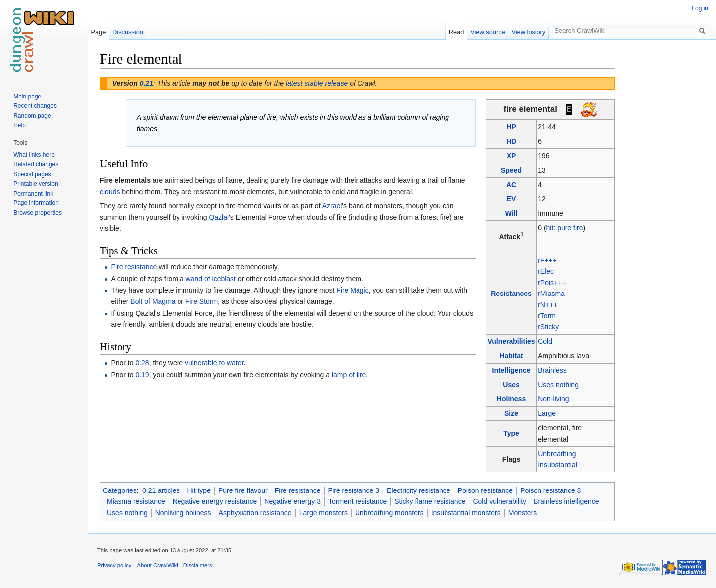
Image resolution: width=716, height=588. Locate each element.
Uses (511, 385)
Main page (27, 97)
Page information (36, 203)
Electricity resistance (419, 490)
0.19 (142, 375)
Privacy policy (114, 565)
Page (98, 32)
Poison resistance (486, 490)
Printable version (36, 184)
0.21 (146, 83)
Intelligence (511, 370)
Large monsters (323, 513)
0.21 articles (161, 490)
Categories (120, 490)
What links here (34, 155)
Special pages (32, 174)
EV (511, 199)
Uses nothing (558, 385)
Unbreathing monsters (389, 513)
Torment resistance (358, 501)
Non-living (553, 399)
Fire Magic (352, 290)
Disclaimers (198, 565)
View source (488, 32)
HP (511, 127)
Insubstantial (558, 465)
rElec (546, 271)
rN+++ (548, 305)
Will (511, 213)
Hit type (199, 490)
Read (457, 32)
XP (511, 156)
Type (511, 433)
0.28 (142, 363)
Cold (545, 341)
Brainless (552, 370)
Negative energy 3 (292, 501)
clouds (110, 192)
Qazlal (219, 217)
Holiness (511, 399)
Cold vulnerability (499, 501)
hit (550, 228)
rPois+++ (552, 283)
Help (20, 125)
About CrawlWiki (158, 565)
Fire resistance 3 (354, 490)
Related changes (36, 164)
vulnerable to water (214, 363)
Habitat (511, 356)
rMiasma (551, 294)
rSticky (548, 327)
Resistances (511, 294)
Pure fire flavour (243, 490)
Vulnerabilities (511, 341)
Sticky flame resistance (430, 501)
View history (528, 32)
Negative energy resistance (215, 501)
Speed (511, 170)
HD (511, 141)
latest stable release (317, 83)
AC (511, 185)
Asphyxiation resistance (255, 513)
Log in (700, 8)
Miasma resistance (136, 501)
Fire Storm (202, 301)
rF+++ (547, 260)
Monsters (523, 513)
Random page (32, 116)
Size (511, 413)
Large (547, 413)
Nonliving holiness (183, 513)
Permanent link (33, 194)
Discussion (128, 32)
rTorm (547, 316)
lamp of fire (349, 375)
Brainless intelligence (566, 501)
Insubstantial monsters (466, 513)
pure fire (570, 228)
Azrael (332, 206)
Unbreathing (557, 454)
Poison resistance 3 (550, 490)
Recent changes (35, 106)
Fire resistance (134, 267)
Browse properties (38, 213)
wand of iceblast (211, 279)
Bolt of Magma (153, 301)
